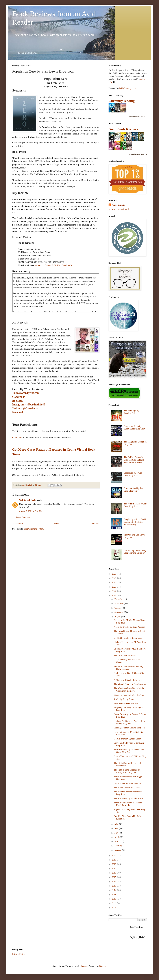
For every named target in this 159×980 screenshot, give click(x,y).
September (119, 612)
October (118, 608)
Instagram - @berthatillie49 (29, 405)
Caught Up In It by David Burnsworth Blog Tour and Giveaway (135, 522)
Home (56, 524)
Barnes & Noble (52, 265)
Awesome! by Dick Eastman (126, 703)
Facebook (18, 412)
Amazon (39, 265)
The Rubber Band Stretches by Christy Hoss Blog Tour (127, 771)
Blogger (103, 966)
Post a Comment (23, 517)
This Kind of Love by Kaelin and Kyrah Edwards (128, 804)
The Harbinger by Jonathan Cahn (131, 412)
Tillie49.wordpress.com (26, 393)
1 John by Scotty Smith (124, 699)
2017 (114, 869)
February (118, 846)
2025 (114, 578)
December (119, 599)
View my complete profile (120, 209)
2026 (114, 574)
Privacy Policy (18, 954)
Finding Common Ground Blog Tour (130, 728)
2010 (114, 899)
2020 (114, 856)
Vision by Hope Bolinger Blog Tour (129, 695)
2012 (114, 890)
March (117, 841)
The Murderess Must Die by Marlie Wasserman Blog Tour (129, 690)
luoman (84, 966)
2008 (114, 908)
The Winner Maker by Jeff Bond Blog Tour (135, 505)
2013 (114, 886)
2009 (114, 903)
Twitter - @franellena (25, 408)
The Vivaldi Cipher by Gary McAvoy (130, 684)
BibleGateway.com (127, 88)
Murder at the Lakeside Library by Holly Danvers (129, 668)
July (116, 824)
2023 (114, 587)
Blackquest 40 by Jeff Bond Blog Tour (133, 474)
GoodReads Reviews (123, 129)
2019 (114, 860)
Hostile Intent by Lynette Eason (127, 739)
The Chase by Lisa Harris (125, 656)
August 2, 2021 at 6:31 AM (31, 511)
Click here (17, 438)
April (117, 837)
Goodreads (67, 265)
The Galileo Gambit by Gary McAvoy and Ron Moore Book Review (134, 460)
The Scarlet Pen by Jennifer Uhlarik (129, 798)
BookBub (18, 401)
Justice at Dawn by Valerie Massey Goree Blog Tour (129, 751)
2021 (114, 595)
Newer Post (18, 524)
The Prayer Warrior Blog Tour (127, 788)
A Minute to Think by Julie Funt (128, 680)
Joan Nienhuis (118, 205)
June (117, 828)
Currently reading (122, 101)
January (118, 850)
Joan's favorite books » (138, 117)
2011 (114, 895)
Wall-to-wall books (28, 500)
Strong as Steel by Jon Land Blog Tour (133, 490)
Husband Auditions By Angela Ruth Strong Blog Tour (129, 722)
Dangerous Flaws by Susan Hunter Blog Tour (134, 428)
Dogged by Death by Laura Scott (128, 638)
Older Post (94, 524)
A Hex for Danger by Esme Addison (129, 627)
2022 (114, 591)
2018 (114, 864)
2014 (114, 882)
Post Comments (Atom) (34, 529)
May (117, 833)
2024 (114, 582)
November (119, 604)
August (118, 617)
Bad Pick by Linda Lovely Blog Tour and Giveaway (135, 552)
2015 (114, 877)
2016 (114, 873)
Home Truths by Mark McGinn (127, 783)
